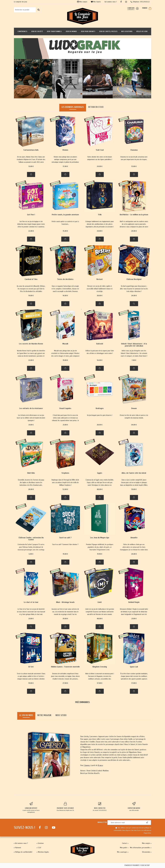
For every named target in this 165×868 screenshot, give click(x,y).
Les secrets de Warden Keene (31, 344)
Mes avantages (122, 852)
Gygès (100, 473)
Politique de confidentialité (24, 852)
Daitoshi (100, 344)
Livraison (41, 843)
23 (31, 360)
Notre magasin (44, 715)
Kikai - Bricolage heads (65, 602)
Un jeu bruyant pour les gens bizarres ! (100, 415)
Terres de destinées (65, 279)
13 (31, 166)
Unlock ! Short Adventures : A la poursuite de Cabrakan (134, 345)
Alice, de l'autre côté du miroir (134, 473)
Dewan (134, 408)
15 (134, 166)
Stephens (65, 473)
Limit (100, 602)
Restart (100, 279)
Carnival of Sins (31, 279)
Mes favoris (96, 2)
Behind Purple (134, 602)
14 (65, 296)
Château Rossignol (134, 279)
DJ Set (31, 667)
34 (134, 425)
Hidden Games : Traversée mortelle (65, 667)
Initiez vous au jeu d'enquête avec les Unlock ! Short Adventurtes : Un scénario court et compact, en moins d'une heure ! (134, 353)
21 (65, 425)
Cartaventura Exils (31, 150)
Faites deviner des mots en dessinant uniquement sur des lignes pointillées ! (100, 158)
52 (65, 489)
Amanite (134, 538)
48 (100, 489)
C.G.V (39, 848)
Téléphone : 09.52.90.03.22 (140, 2)
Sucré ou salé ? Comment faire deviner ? (65, 544)
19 (31, 296)
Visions (65, 150)
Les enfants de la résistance (31, 408)
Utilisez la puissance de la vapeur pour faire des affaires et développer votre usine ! (100, 352)
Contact (125, 843)
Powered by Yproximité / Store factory (137, 865)
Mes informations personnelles (140, 848)
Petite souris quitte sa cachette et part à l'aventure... (65, 223)
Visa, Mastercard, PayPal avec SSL (65, 807)
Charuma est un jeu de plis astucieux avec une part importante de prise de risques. (134, 158)
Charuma (134, 150)
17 (65, 166)
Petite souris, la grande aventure (65, 215)
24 (100, 166)
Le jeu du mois (26, 715)
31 (31, 425)
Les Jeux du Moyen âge (100, 538)
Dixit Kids (31, 473)
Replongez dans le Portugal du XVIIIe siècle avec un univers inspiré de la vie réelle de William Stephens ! (65, 482)
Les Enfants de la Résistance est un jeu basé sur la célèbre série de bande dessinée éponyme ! (31, 418)
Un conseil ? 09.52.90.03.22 (100, 807)
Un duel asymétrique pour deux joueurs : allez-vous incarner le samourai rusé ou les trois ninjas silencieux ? (134, 289)
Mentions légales (43, 852)
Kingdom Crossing (100, 667)
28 (100, 296)
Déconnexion (146, 852)
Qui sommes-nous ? (111, 2)
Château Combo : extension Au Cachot (31, 539)
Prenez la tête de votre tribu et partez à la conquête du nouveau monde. (134, 417)
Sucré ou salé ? (65, 538)
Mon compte (82, 2)
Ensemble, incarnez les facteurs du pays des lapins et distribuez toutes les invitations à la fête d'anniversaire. (31, 482)
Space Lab (134, 667)
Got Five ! (31, 215)
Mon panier (124, 848)
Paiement (18, 848)
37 (100, 683)
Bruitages (100, 408)
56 (100, 360)
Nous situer (61, 715)
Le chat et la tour (31, 602)
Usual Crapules (65, 408)
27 (65, 683)
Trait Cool (100, 150)
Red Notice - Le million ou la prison (134, 215)
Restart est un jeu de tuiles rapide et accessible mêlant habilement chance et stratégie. (100, 289)
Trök (100, 215)
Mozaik (65, 344)
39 (65, 619)
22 (31, 231)
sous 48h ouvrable (134, 807)
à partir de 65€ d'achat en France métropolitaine (31, 808)
